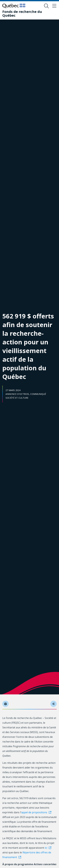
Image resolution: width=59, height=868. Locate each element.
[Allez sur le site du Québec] (14, 6)
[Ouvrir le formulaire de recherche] (46, 6)
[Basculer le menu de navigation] (54, 6)
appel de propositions (34, 812)
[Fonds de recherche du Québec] (27, 13)
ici (46, 848)
